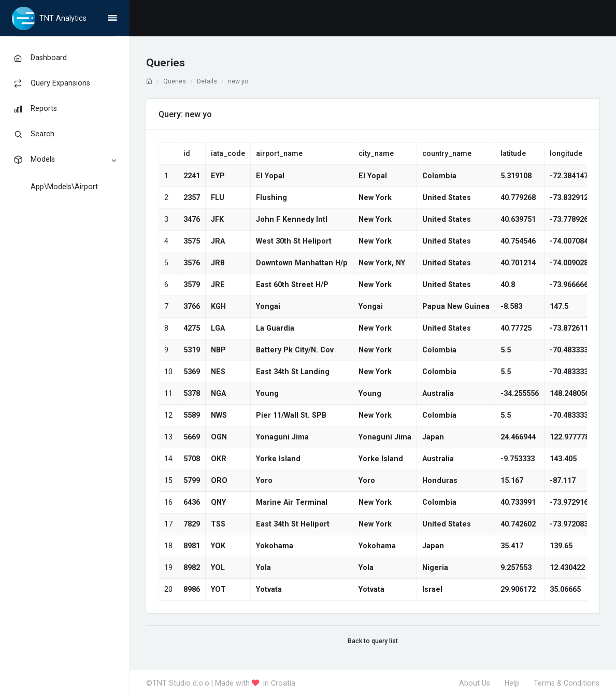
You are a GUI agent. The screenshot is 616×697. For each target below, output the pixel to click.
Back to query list (373, 641)
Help (512, 683)
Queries (175, 81)
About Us (475, 683)
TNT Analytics (63, 18)
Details (207, 81)
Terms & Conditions (567, 683)
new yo (238, 81)
